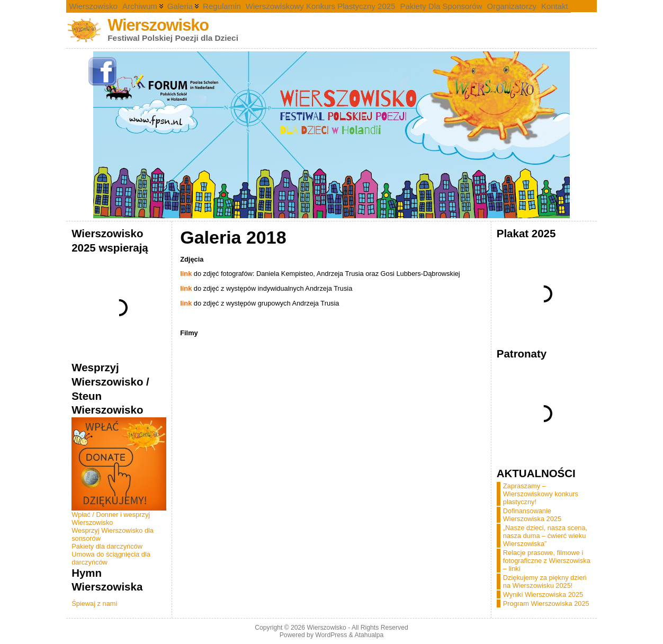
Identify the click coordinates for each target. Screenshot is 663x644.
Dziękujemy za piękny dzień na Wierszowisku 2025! (545, 582)
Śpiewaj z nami (94, 603)
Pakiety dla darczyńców (107, 546)
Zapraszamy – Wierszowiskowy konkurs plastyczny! (541, 494)
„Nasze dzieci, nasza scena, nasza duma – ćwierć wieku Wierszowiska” (545, 536)
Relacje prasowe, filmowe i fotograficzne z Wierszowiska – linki (547, 561)
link (186, 274)
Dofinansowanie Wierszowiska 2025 (532, 515)
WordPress (331, 635)
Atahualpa (369, 635)
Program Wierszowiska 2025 (546, 603)
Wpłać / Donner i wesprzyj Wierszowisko (111, 518)
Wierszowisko (158, 25)
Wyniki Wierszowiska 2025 (543, 594)
